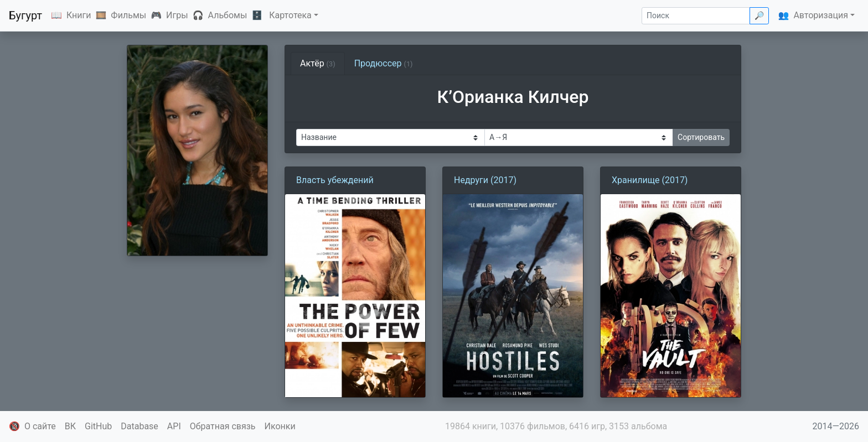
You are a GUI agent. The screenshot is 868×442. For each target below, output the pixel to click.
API (174, 426)
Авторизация (821, 15)
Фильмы (128, 15)
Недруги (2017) (485, 180)
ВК (70, 426)
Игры (177, 15)
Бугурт (25, 15)
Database (139, 426)
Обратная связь (223, 426)
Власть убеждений (335, 180)
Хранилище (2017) (650, 180)
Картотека (290, 15)
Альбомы (228, 15)
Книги (79, 15)
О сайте (40, 426)
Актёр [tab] (318, 63)
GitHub (98, 426)
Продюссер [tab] (384, 63)
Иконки (280, 426)
